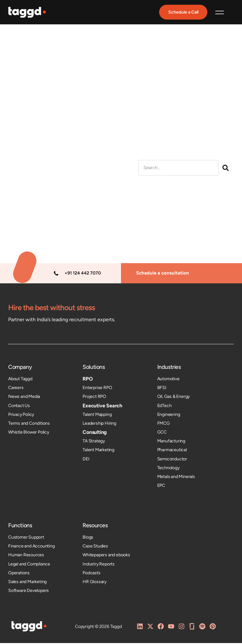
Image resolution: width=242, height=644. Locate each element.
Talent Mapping (97, 415)
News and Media (24, 397)
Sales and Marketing (27, 583)
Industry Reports (99, 565)
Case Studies (95, 547)
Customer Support (26, 538)
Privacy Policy (21, 415)
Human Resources (26, 556)
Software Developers (29, 591)
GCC (162, 433)
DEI (86, 460)
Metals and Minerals (176, 478)
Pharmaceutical (172, 451)
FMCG (164, 424)
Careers (16, 389)
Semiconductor (172, 460)
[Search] (225, 169)
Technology (168, 469)
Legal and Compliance (29, 565)
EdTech (164, 406)
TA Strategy (94, 442)
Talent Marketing (98, 451)
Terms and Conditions (29, 424)
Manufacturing (171, 442)
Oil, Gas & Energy (174, 397)
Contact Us (19, 406)
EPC (161, 486)
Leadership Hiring (99, 424)
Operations (19, 574)
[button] (220, 13)
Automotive (168, 380)
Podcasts (91, 574)
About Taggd (20, 380)
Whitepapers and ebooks (106, 556)
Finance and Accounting (32, 547)
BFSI (162, 389)
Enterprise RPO (97, 389)
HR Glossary (95, 583)
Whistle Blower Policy (29, 433)
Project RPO (94, 397)
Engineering (169, 415)
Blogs (88, 538)
